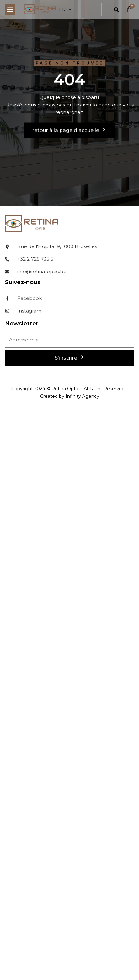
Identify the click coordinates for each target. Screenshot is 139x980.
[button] (10, 10)
